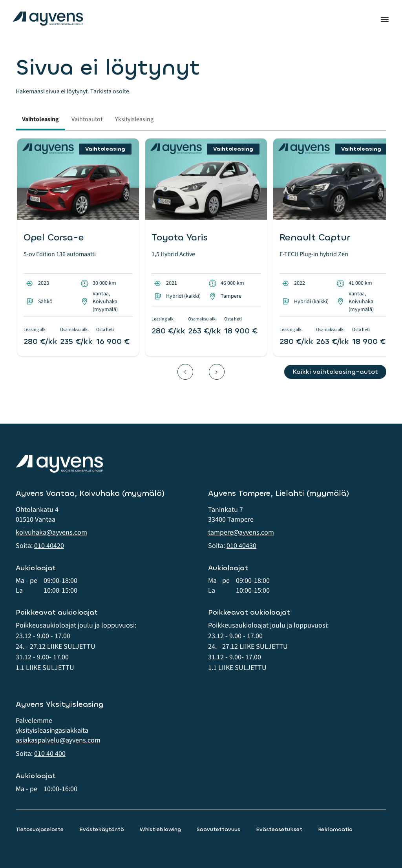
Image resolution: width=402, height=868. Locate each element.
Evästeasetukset (279, 829)
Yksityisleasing (134, 119)
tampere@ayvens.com (241, 532)
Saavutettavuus (218, 829)
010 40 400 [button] (50, 754)
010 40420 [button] (49, 546)
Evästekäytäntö (102, 829)
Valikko (385, 20)
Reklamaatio (335, 829)
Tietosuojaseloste (40, 829)
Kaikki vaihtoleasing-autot (335, 372)
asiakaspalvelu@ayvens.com (58, 740)
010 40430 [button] (241, 546)
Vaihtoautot (87, 119)
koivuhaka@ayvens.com (51, 532)
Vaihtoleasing (40, 119)
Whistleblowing (160, 829)
